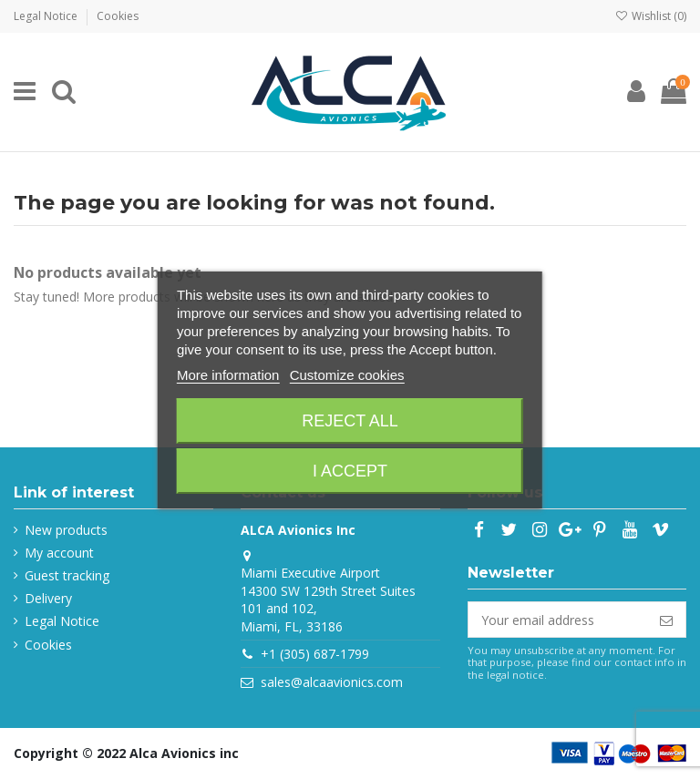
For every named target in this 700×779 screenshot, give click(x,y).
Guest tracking (67, 575)
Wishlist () (651, 16)
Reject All (350, 421)
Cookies (118, 16)
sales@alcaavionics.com (332, 682)
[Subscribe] (666, 620)
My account (59, 553)
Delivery (48, 598)
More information (228, 375)
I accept (350, 471)
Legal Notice (47, 16)
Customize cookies (347, 375)
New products (66, 530)
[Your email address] (558, 620)
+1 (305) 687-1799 (315, 654)
